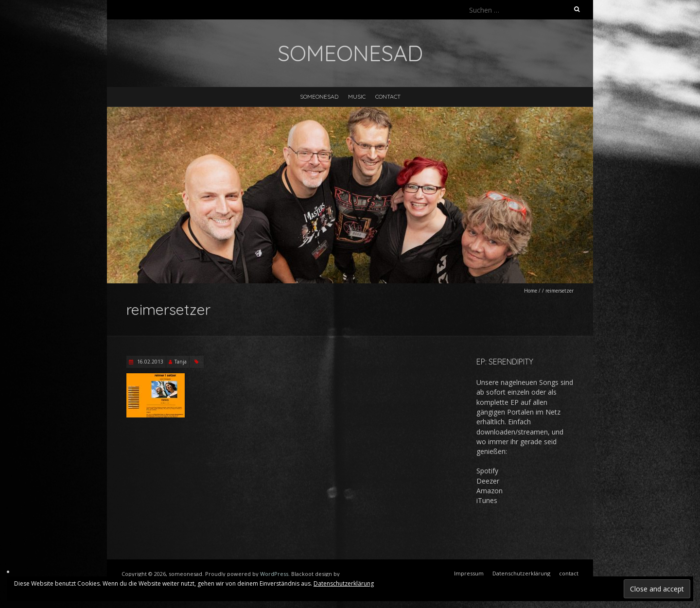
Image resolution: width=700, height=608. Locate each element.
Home (531, 291)
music (357, 96)
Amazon (490, 491)
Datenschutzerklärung (344, 583)
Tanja (181, 362)
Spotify (487, 471)
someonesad (319, 96)
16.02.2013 (149, 362)
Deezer (488, 481)
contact (388, 96)
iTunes (487, 500)
